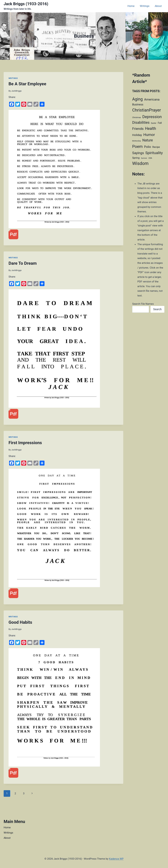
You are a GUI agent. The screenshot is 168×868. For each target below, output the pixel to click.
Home (131, 6)
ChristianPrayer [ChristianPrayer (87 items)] (147, 110)
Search (157, 309)
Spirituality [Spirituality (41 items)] (154, 153)
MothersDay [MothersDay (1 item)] (137, 141)
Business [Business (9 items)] (138, 104)
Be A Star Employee (27, 84)
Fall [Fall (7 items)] (160, 123)
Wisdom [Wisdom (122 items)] (140, 163)
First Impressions (25, 443)
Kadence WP (116, 859)
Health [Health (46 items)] (151, 129)
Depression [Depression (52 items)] (152, 117)
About (158, 6)
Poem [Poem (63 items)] (137, 146)
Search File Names (143, 304)
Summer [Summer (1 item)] (144, 158)
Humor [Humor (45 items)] (149, 135)
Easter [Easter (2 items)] (154, 123)
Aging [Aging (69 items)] (137, 99)
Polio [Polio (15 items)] (148, 147)
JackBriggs (16, 91)
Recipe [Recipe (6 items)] (156, 147)
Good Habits (20, 622)
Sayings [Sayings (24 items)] (138, 153)
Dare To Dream (23, 263)
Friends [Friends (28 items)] (138, 129)
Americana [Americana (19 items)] (152, 99)
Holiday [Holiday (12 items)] (137, 135)
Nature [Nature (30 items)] (148, 140)
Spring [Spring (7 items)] (136, 158)
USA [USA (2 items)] (150, 158)
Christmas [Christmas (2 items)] (137, 117)
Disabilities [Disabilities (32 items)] (141, 123)
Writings (145, 6)
